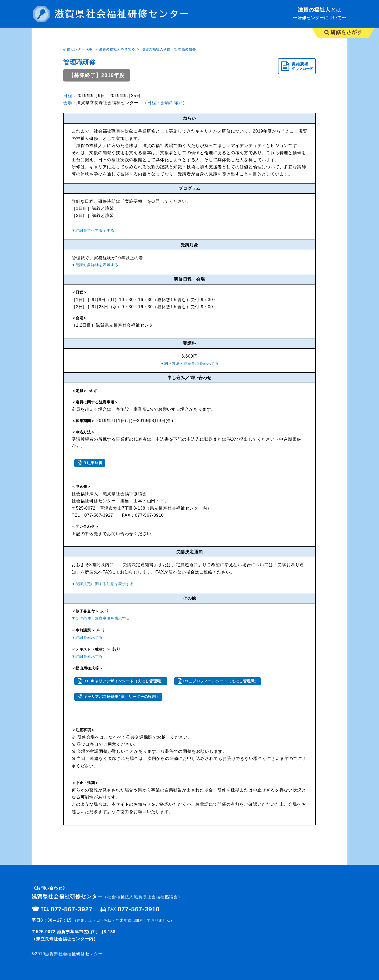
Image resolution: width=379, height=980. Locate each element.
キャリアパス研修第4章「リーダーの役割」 (122, 697)
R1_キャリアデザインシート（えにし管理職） (124, 681)
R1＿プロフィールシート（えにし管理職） (221, 681)
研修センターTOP (78, 49)
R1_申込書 (93, 463)
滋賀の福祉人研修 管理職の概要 (169, 49)
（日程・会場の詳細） (165, 103)
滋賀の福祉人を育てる (117, 49)
